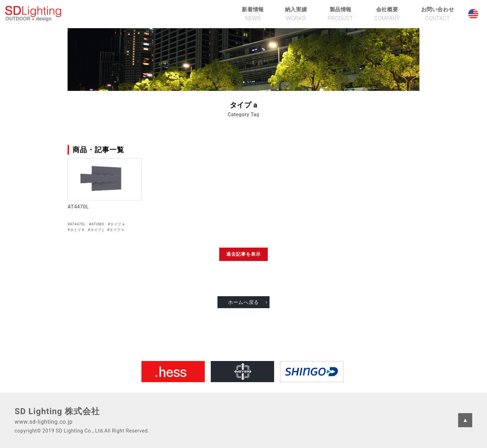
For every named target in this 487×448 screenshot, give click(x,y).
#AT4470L (77, 224)
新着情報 (253, 14)
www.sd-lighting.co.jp (44, 422)
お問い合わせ (438, 14)
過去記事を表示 (243, 254)
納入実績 (296, 14)
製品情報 (340, 14)
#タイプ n (116, 230)
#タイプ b (76, 230)
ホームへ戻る (243, 302)
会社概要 (387, 14)
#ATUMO (97, 224)
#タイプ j (96, 230)
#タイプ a (116, 224)
